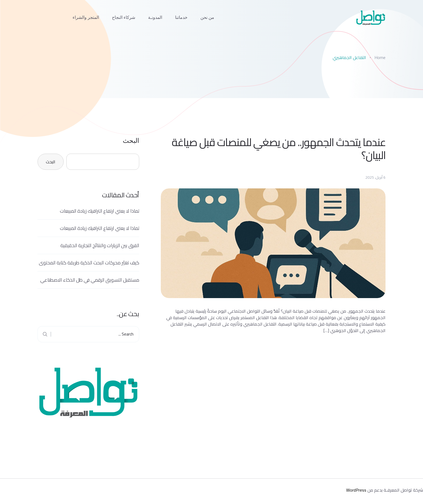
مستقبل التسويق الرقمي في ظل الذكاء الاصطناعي (90, 280)
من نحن (207, 17)
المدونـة (155, 17)
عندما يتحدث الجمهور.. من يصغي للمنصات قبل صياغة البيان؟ (279, 149)
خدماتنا (181, 17)
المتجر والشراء (86, 17)
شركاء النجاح (124, 17)
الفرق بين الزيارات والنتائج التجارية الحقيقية (100, 245)
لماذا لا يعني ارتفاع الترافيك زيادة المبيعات (100, 211)
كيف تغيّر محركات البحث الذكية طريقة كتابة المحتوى (89, 263)
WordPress (356, 490)
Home (380, 57)
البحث (131, 141)
